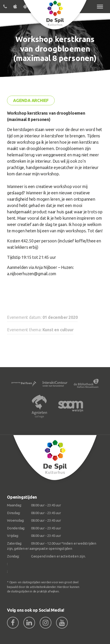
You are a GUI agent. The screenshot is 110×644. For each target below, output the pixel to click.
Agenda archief (31, 100)
